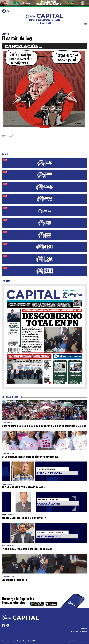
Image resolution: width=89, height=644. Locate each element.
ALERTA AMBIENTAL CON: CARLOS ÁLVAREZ (24, 518)
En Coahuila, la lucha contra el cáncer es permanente (30, 457)
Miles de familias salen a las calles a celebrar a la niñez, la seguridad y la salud (44, 426)
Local (4, 422)
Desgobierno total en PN (15, 580)
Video (4, 484)
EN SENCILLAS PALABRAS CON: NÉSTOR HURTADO (27, 549)
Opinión (5, 34)
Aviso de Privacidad (79, 632)
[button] (86, 24)
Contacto (84, 629)
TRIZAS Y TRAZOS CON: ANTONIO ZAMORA (23, 487)
